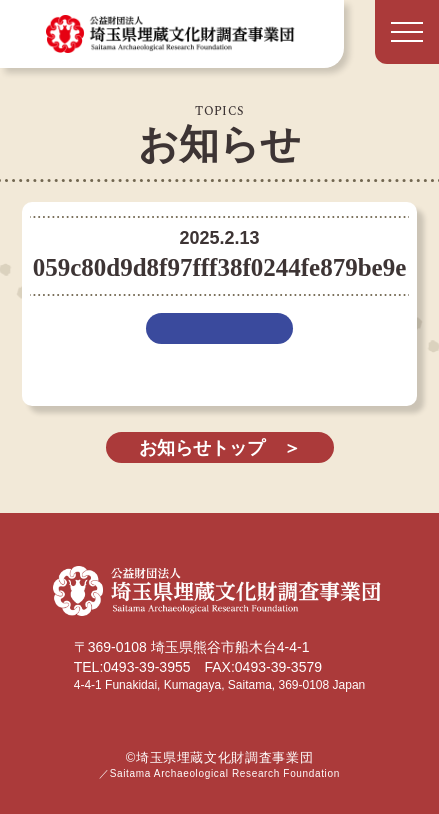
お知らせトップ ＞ (220, 448)
